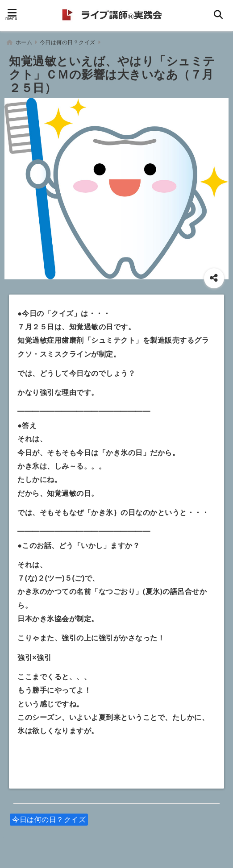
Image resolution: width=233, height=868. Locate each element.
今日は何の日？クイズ (49, 817)
